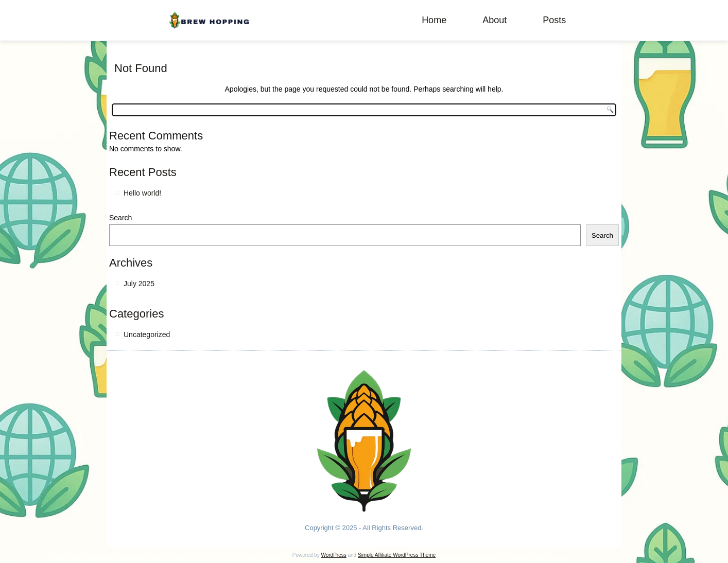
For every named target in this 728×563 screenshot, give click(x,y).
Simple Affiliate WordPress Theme (397, 555)
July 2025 (139, 284)
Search (120, 218)
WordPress (333, 555)
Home (434, 20)
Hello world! (142, 193)
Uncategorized (147, 335)
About (495, 20)
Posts (554, 20)
